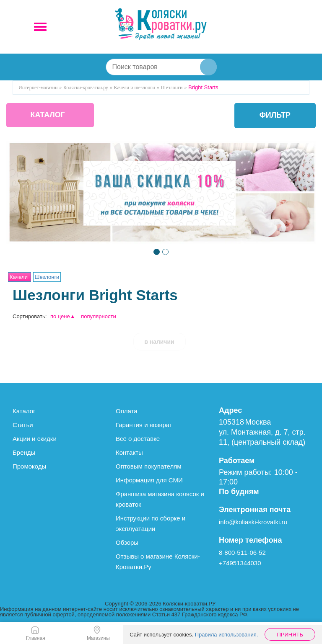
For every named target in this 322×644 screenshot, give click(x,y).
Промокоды (29, 466)
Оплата (127, 411)
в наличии (159, 342)
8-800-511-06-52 (242, 553)
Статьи (23, 425)
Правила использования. (227, 635)
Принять (290, 635)
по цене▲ (63, 316)
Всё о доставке (138, 439)
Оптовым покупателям (149, 466)
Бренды (24, 452)
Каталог (24, 411)
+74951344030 (240, 563)
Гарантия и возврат (144, 425)
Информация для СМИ (149, 480)
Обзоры (127, 542)
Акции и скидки (35, 439)
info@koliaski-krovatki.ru (253, 522)
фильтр (275, 116)
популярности (99, 316)
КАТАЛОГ (49, 116)
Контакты (129, 452)
